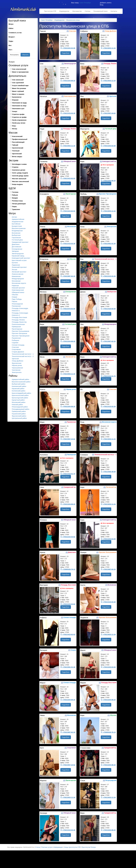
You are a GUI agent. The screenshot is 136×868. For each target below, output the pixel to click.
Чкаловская (16, 370)
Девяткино (16, 244)
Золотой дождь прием (20, 176)
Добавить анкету (106, 3)
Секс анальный (18, 80)
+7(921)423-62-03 (68, 178)
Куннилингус (17, 97)
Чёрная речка (17, 365)
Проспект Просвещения (21, 336)
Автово (14, 217)
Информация (58, 847)
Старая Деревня (18, 352)
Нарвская (15, 286)
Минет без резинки (19, 88)
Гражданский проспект (20, 242)
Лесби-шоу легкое (19, 123)
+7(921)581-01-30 (108, 243)
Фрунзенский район (19, 416)
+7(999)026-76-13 (68, 569)
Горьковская (16, 238)
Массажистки (77, 11)
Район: (11, 28)
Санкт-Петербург (85, 3)
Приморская (16, 327)
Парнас (15, 301)
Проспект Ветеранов (19, 333)
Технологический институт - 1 (23, 354)
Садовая (15, 343)
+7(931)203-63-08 (68, 48)
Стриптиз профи (18, 114)
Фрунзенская (17, 363)
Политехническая (18, 324)
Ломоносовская (18, 274)
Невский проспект (18, 288)
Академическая (18, 222)
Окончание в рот (18, 109)
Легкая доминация (19, 204)
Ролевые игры (17, 201)
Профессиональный (20, 139)
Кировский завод (18, 256)
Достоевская (16, 247)
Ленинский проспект (19, 267)
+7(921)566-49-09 (108, 472)
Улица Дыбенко (18, 361)
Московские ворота (19, 283)
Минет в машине (18, 94)
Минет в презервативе (20, 72)
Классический (17, 136)
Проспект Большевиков (20, 331)
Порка (14, 207)
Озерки (14, 297)
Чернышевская (17, 368)
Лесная (14, 270)
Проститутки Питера (89, 847)
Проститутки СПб (50, 11)
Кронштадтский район (20, 398)
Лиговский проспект (19, 272)
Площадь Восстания (19, 317)
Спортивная (16, 349)
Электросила (17, 372)
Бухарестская (17, 226)
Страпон (15, 167)
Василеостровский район (21, 382)
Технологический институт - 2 (23, 356)
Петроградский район (20, 407)
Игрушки (15, 100)
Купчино (15, 263)
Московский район (19, 402)
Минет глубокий (18, 91)
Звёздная (15, 251)
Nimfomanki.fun (23, 10)
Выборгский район (19, 384)
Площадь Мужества (19, 322)
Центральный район (19, 418)
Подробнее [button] (66, 53)
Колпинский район (19, 391)
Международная (18, 279)
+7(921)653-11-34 (108, 48)
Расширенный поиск (101, 11)
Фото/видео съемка (19, 164)
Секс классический (19, 69)
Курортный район (18, 400)
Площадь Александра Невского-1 (20, 309)
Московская (16, 281)
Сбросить (25, 55)
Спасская (15, 347)
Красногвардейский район (21, 393)
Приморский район (19, 411)
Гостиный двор (17, 240)
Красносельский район (20, 395)
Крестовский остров (19, 260)
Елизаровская (17, 249)
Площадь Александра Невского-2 (20, 314)
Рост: (11, 50)
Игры (14, 126)
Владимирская (17, 231)
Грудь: (11, 41)
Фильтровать (14, 55)
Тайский (15, 145)
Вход (102, 5)
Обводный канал (18, 292)
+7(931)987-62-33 (68, 276)
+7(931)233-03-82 (68, 537)
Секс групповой (18, 83)
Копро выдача (17, 184)
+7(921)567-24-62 (108, 113)
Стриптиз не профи (19, 117)
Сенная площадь (18, 345)
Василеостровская (19, 228)
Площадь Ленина (18, 320)
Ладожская (16, 265)
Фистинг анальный (19, 179)
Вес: (10, 45)
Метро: (11, 24)
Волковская (16, 233)
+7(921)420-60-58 (108, 309)
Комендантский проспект (21, 258)
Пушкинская (16, 338)
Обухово (15, 295)
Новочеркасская (18, 290)
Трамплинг (16, 209)
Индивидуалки (64, 11)
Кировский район (18, 389)
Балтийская (16, 224)
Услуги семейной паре (20, 86)
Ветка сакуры (17, 157)
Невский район (17, 405)
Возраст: (12, 37)
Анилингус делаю (19, 170)
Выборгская (16, 235)
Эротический (17, 154)
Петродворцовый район (21, 409)
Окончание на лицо (19, 106)
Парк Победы (17, 299)
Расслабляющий (18, 142)
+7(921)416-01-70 (108, 376)
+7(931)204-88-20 (68, 81)
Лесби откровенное (19, 120)
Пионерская (16, 306)
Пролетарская (17, 329)
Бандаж (15, 198)
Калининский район (19, 386)
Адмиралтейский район (20, 379)
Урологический (18, 148)
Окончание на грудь (19, 103)
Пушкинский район (19, 414)
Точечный (16, 151)
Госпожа (15, 192)
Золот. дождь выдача (20, 173)
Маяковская (16, 276)
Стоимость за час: (15, 33)
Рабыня (15, 195)
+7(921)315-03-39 (68, 113)
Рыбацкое (15, 340)
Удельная (15, 359)
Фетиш (15, 129)
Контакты (114, 11)
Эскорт (15, 111)
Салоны (88, 11)
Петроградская (17, 304)
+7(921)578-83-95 (68, 309)
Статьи (38, 847)
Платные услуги (47, 847)
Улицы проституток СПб (72, 847)
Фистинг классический (21, 181)
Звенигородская (18, 254)
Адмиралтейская (18, 219)
